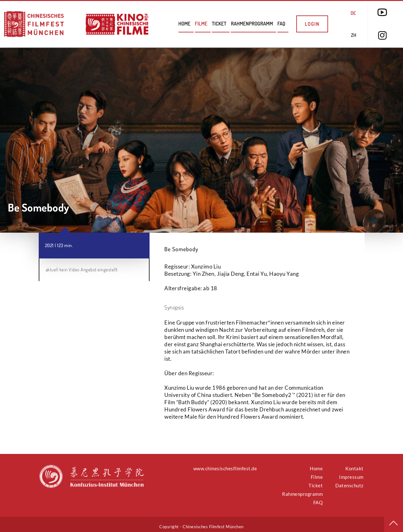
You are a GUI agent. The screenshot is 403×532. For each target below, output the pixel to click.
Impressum (351, 473)
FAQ (281, 24)
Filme (201, 24)
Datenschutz (349, 481)
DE (353, 13)
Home (185, 24)
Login (312, 24)
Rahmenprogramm (252, 24)
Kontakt (355, 464)
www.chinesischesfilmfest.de (225, 464)
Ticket (219, 24)
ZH (354, 35)
